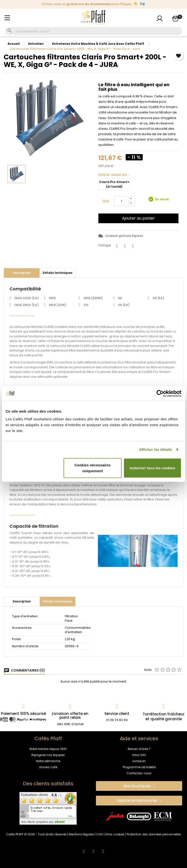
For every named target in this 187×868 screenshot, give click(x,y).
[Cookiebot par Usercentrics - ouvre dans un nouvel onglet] (160, 394)
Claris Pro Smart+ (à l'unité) (114, 184)
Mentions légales (81, 834)
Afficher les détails (155, 449)
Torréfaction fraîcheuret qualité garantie (164, 716)
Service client (117, 714)
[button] (139, 786)
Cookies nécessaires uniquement (93, 468)
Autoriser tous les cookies (152, 468)
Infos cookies (115, 834)
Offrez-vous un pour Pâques (93, 4)
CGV (100, 834)
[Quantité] (122, 201)
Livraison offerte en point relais (70, 716)
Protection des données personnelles (154, 834)
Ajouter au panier (138, 218)
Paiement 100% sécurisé (23, 714)
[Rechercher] (98, 31)
